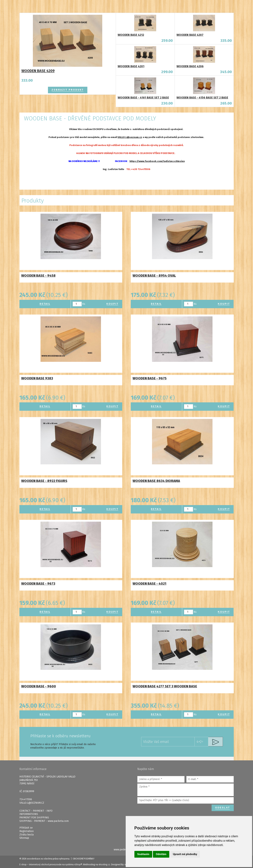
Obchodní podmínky (84, 859)
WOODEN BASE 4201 (131, 66)
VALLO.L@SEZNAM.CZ (32, 803)
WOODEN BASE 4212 (131, 35)
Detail (45, 304)
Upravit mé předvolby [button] (185, 854)
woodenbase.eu (35, 859)
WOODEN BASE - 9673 (38, 584)
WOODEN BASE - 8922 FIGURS (44, 481)
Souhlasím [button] (143, 854)
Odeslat (223, 808)
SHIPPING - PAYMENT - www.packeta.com (44, 821)
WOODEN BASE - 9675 (150, 378)
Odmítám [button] (161, 854)
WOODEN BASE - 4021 (149, 584)
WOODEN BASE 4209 (38, 71)
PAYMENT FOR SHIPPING (34, 818)
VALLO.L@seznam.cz (130, 137)
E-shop (23, 865)
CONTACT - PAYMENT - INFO (36, 811)
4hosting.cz (104, 865)
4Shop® (78, 865)
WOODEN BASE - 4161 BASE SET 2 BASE (143, 98)
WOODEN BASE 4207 (190, 35)
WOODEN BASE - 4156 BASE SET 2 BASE (202, 98)
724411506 (26, 799)
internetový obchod (39, 865)
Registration (27, 831)
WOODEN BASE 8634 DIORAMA (156, 481)
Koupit (113, 304)
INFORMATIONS (29, 814)
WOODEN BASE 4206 (190, 66)
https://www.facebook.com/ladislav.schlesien (157, 161)
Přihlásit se (26, 828)
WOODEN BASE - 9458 (38, 276)
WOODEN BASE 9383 (37, 378)
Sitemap (24, 838)
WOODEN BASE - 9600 (39, 686)
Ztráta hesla (27, 835)
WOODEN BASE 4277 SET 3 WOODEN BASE (165, 686)
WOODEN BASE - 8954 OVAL (154, 276)
